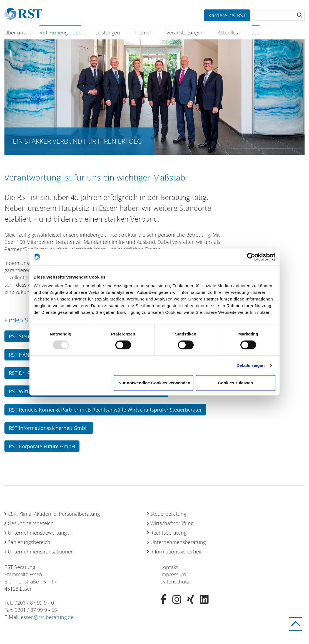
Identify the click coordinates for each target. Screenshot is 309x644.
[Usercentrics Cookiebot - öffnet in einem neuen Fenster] (251, 257)
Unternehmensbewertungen (40, 533)
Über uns (15, 32)
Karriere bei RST (227, 15)
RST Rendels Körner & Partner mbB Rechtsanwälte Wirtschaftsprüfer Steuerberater (105, 410)
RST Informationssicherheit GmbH (49, 428)
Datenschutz (175, 582)
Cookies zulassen (236, 383)
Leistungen (108, 32)
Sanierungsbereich (29, 542)
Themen (143, 32)
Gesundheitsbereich (31, 523)
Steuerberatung (168, 514)
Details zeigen (251, 365)
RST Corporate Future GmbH (42, 446)
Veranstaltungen (185, 32)
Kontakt (169, 567)
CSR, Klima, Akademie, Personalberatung (54, 514)
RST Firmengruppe (60, 32)
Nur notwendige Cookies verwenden (154, 383)
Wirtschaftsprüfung (172, 523)
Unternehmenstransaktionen (41, 552)
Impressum (173, 574)
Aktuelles (228, 32)
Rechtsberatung (168, 533)
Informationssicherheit (176, 552)
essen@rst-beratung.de (47, 617)
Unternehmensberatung (178, 542)
